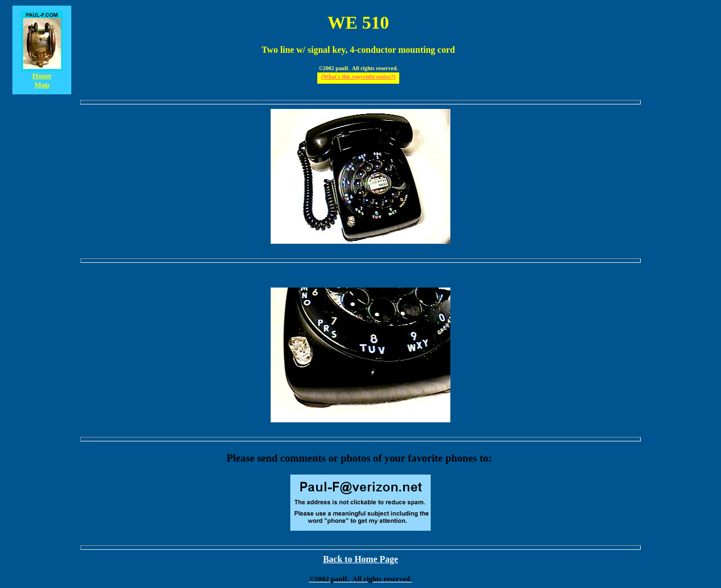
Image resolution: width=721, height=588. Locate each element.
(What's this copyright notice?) (358, 77)
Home (42, 76)
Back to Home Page (360, 559)
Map (42, 85)
